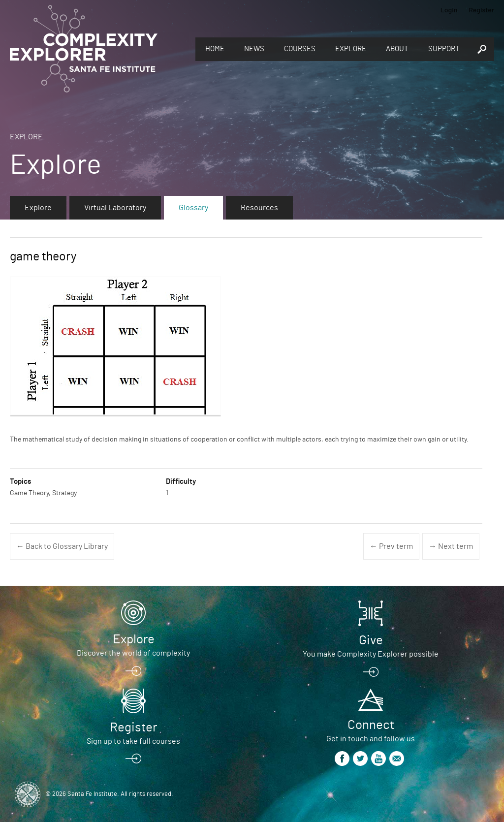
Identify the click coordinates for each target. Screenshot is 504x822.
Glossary (193, 208)
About (397, 49)
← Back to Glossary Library (62, 546)
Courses (300, 49)
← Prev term (391, 546)
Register (481, 10)
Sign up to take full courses (133, 741)
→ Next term (451, 546)
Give (371, 640)
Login (449, 10)
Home (215, 49)
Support (444, 49)
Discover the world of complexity (133, 653)
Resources (259, 208)
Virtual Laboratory (115, 208)
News (254, 49)
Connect (371, 725)
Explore (351, 49)
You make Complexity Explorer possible (371, 654)
